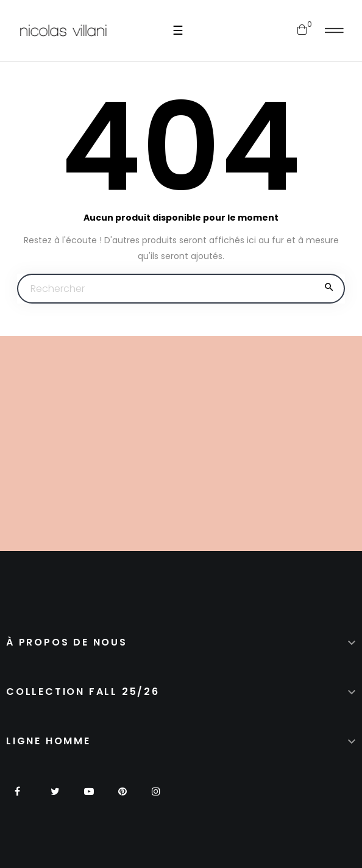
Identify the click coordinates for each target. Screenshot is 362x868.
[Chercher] (181, 289)
